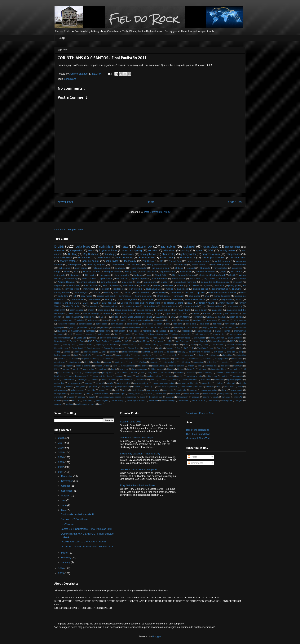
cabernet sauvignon (143, 355)
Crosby (73, 341)
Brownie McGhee (91, 271)
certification (214, 355)
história (170, 369)
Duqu (82, 341)
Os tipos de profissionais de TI (77, 514)
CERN (86, 303)
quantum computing (140, 313)
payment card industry (188, 383)
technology (130, 261)
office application (189, 380)
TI (193, 348)
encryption (224, 362)
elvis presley (169, 254)
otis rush (174, 331)
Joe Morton (144, 341)
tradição (195, 397)
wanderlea (153, 400)
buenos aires (238, 258)
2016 (61, 448)
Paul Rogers (167, 345)
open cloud (206, 380)
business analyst (123, 355)
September (68, 491)
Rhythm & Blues (108, 250)
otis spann (195, 278)
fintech (191, 366)
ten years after (80, 338)
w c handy (240, 278)
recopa (157, 313)
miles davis (73, 313)
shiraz (224, 390)
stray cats (225, 394)
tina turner (237, 289)
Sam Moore (184, 317)
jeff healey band (182, 310)
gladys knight (88, 369)
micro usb (169, 376)
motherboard (69, 380)
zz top (239, 299)
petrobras (219, 383)
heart (114, 369)
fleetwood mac (211, 366)
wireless (69, 404)
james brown (150, 282)
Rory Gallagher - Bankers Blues (137, 485)
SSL (173, 317)
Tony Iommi (198, 317)
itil (245, 369)
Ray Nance (203, 345)
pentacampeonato (203, 331)
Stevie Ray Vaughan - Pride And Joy (140, 454)
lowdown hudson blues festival (229, 373)
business (169, 285)
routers (102, 390)
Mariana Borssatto (219, 341)
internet (167, 327)
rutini (125, 390)
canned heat (216, 306)
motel (57, 380)
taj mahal (227, 299)
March (65, 553)
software (214, 299)
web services (232, 313)
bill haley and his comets (199, 352)
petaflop (108, 299)
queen (79, 334)
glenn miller (82, 327)
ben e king (159, 352)
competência (109, 359)
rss (110, 390)
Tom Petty (222, 348)
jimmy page (89, 289)
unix (122, 338)
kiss (143, 373)
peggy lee (207, 383)
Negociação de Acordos (106, 345)
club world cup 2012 (195, 292)
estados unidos (102, 366)
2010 (61, 568)
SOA (211, 250)
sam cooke (168, 390)
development (147, 324)
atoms (105, 320)
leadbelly (165, 282)
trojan (218, 313)
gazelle (76, 369)
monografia (238, 376)
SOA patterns (161, 317)
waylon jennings (168, 400)
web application (198, 400)
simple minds (237, 390)
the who (207, 313)
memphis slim (179, 278)
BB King (73, 254)
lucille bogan (201, 310)
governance (125, 296)
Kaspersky (76, 250)
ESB (96, 303)
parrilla (110, 383)
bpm (204, 306)
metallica (140, 376)
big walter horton (130, 306)
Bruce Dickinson (235, 338)
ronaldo (92, 390)
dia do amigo (75, 362)
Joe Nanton (158, 341)
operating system (235, 380)
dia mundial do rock (206, 271)
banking (124, 320)
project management (127, 299)
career (180, 285)
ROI (185, 345)
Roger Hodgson (61, 348)
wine (76, 271)
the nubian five (155, 397)
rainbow (137, 387)
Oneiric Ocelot (127, 345)
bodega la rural (190, 306)
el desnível (211, 362)
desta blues (237, 359)
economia (154, 362)
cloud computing (133, 250)
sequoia (194, 390)
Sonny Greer (149, 348)
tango (57, 271)
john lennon (195, 296)
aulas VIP (114, 352)
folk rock (217, 324)
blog (241, 352)
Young (57, 352)
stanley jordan (134, 394)
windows (58, 404)
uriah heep (87, 400)
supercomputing (220, 289)
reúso (240, 387)
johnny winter (189, 254)
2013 (61, 462)
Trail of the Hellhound (198, 430)
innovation (179, 296)
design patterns (222, 359)
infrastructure (163, 296)
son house (120, 268)
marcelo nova (104, 331)
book (76, 355)
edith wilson (185, 362)
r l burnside (204, 268)
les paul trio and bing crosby (215, 282)
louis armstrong (124, 258)
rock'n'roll (189, 247)
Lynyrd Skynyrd (200, 341)
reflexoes (210, 387)
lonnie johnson (148, 254)
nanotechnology (91, 313)
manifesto (90, 331)
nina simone (94, 299)
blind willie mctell (109, 282)
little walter (90, 275)
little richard (75, 275)
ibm (138, 282)
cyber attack (106, 278)
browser (98, 355)
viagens (58, 285)
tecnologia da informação (110, 397)
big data (170, 352)
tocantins (170, 397)
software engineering (182, 334)
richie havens (104, 334)
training (206, 397)
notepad (164, 380)
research (90, 334)
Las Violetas (67, 524)
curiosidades (102, 324)
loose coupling (206, 373)
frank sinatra (230, 324)
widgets (239, 400)
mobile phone (212, 376)
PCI (138, 345)
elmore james (74, 264)
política (69, 387)
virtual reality (117, 400)
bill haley (181, 352)
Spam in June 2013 (131, 422)
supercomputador (62, 338)
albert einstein (236, 317)
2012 (61, 467)
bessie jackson (111, 306)
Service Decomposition (114, 348)
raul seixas (168, 247)
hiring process (157, 369)
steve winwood (210, 394)
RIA (178, 345)
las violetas (166, 373)
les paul (191, 268)
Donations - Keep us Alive (69, 230)
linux (207, 296)
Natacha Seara (85, 345)
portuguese (81, 387)
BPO (172, 338)
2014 (61, 457)
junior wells (60, 275)
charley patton (68, 261)
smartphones (60, 394)
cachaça (159, 355)
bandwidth (146, 352)
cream (91, 310)
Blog (62, 38)
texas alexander (139, 268)
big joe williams (168, 271)
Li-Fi (169, 341)
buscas (109, 355)
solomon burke (202, 334)
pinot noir (231, 383)
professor (93, 387)
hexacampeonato (140, 369)
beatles (157, 285)
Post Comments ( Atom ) (158, 212)
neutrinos (108, 313)
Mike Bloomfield (73, 306)
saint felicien (137, 390)
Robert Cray (175, 261)
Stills (161, 348)
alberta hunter (130, 285)
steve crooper (236, 334)
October (66, 486)
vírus (130, 338)
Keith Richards (91, 285)
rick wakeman (61, 390)
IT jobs (115, 317)
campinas (225, 320)
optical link (59, 383)
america (77, 352)
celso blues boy (234, 306)
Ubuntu (128, 292)
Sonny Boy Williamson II (159, 264)
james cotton (163, 310)
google (93, 327)
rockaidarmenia (77, 390)
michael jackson (154, 376)
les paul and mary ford (185, 282)
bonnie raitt (175, 292)
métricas (95, 380)
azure (114, 320)
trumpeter (226, 397)
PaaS (107, 292)
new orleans (141, 380)
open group (161, 331)
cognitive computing (90, 359)
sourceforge (119, 394)
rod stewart (163, 299)
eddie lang (63, 296)
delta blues (83, 247)
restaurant (230, 387)
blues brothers (89, 278)
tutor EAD (238, 397)
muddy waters (227, 250)
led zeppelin (227, 327)
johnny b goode (92, 373)
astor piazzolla (148, 271)
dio (167, 324)
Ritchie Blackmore (235, 345)
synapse (70, 397)
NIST (232, 341)
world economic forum (86, 404)
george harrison (145, 310)
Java (134, 341)
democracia (194, 359)
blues (59, 246)
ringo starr (170, 313)
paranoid (99, 383)
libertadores (119, 289)
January (66, 562)
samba (196, 313)
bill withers (158, 320)
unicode (76, 400)
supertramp (238, 394)
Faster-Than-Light (73, 317)
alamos (67, 352)
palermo (88, 383)
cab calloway (211, 320)
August (65, 496)
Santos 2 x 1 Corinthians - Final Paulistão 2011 (86, 529)
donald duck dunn (124, 310)
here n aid (124, 369)
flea (199, 366)
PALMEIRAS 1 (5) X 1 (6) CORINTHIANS (83, 542)
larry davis (153, 373)
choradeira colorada (66, 324)
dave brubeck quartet (147, 359)
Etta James (85, 258)
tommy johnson (62, 292)
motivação (83, 380)
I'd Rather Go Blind (174, 303)
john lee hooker (91, 261)
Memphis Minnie (112, 271)
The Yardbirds (92, 306)
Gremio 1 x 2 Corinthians (74, 519)
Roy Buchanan (91, 254)
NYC (240, 341)
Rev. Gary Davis (111, 285)
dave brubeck (117, 324)
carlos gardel (172, 355)
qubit (70, 334)
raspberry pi (149, 387)
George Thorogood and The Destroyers (140, 303)
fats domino (143, 366)
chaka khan (227, 355)
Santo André (78, 348)
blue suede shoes (170, 306)
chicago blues (233, 247)
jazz (125, 247)
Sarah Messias (93, 348)
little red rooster (160, 278)
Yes (241, 348)
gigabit (70, 327)
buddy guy (111, 254)
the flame (138, 275)
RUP (193, 345)
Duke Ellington (81, 292)
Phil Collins (148, 261)
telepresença (131, 397)
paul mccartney (141, 383)
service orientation (209, 390)
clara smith (60, 310)
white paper (227, 400)
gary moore (86, 296)
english (69, 366)
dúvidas (142, 362)
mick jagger (134, 331)
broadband (197, 320)
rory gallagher (221, 268)
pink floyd (121, 313)
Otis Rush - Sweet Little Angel (136, 437)
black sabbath (150, 306)
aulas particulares (130, 352)
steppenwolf (161, 394)
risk (116, 334)
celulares (201, 355)
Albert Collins (162, 275)
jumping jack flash (210, 327)
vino (149, 275)
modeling (225, 376)
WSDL (233, 348)
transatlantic (225, 278)
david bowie (180, 359)
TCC (186, 348)
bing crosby (171, 320)
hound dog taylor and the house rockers (143, 327)
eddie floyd (191, 324)
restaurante (147, 299)
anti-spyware (93, 320)
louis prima (62, 331)
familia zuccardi (128, 366)
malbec (170, 289)
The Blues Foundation (198, 434)
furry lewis (127, 282)
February (67, 557)
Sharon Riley (134, 348)
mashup (119, 376)
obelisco (174, 380)
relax (219, 387)
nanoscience (77, 299)
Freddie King (90, 317)
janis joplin (234, 285)
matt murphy (120, 331)
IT (108, 317)
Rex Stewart (217, 345)
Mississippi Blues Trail (198, 438)
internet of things (219, 369)
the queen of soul (161, 268)
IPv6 (101, 317)
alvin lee (80, 320)
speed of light (219, 334)
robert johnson (187, 258)
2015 (61, 452)
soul (90, 250)
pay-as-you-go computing (163, 383)
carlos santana (239, 320)
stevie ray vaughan (96, 264)
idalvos (180, 369)
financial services (177, 366)
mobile (180, 376)
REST (117, 292)
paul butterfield (124, 383)
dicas (243, 292)
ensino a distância (84, 366)
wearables (184, 400)
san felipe (139, 334)
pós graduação (123, 387)
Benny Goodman (217, 338)
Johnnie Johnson (88, 282)
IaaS (190, 303)
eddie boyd (178, 324)
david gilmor (132, 324)
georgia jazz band (106, 296)
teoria (143, 397)
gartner (66, 369)
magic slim (217, 310)
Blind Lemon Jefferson (184, 275)
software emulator (102, 394)
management (77, 331)
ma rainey (105, 275)
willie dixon (169, 250)
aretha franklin (199, 264)
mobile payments (194, 376)
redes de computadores (191, 387)
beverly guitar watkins (140, 320)
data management (126, 359)
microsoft (238, 282)
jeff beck (179, 268)
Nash (57, 345)
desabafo (207, 359)
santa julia (182, 390)
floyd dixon (205, 324)
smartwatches (76, 394)
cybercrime (64, 268)
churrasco (73, 359)
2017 (61, 443)
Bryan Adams (60, 341)
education (199, 362)
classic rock (145, 247)
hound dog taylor (144, 296)
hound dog (117, 327)
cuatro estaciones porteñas (223, 292)
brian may (185, 320)
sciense (177, 299)
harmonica (219, 285)
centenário (241, 264)
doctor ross (120, 362)
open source (81, 268)
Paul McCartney (151, 345)
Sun (179, 348)
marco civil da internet (103, 376)
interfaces (203, 369)
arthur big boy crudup (198, 261)
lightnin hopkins (140, 278)
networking (148, 331)
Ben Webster (200, 338)
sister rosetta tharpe (195, 299)
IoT (126, 341)
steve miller (175, 394)
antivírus (145, 285)
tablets (92, 397)
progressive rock (211, 254)
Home (151, 202)
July (64, 500)
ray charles (210, 278)
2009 (61, 573)
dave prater (166, 359)
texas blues (210, 247)
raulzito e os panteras (168, 387)
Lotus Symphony (182, 341)
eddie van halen (169, 362)
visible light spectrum (136, 400)
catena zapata (187, 355)
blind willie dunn (143, 292)
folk (75, 296)
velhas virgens (102, 400)
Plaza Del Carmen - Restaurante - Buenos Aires (87, 547)
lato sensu (179, 373)
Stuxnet (170, 348)
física (57, 369)
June (64, 505)
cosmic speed (77, 310)
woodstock (128, 254)
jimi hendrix (236, 271)
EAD (90, 341)
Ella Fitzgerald (109, 303)
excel (115, 366)
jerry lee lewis (72, 289)
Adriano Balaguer (66, 282)
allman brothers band (64, 320)
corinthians (70, 79)
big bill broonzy (222, 261)
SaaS (232, 275)
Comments (195, 463)
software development (158, 334)
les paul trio (122, 278)
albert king (181, 264)
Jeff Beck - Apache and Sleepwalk (139, 469)
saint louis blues (63, 258)
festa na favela (159, 366)
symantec (59, 397)
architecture (103, 258)
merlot (129, 376)
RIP (161, 261)
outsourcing (187, 331)
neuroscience (126, 380)
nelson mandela (109, 380)
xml (101, 404)
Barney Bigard (184, 338)
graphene (104, 327)
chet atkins (241, 355)
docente (108, 362)
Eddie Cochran (103, 341)
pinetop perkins (200, 289)
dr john (206, 285)
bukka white (185, 271)
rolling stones (233, 254)
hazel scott (103, 369)
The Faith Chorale (205, 348)
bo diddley (161, 292)
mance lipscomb (222, 296)
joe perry (77, 373)
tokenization (183, 397)
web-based (214, 400)
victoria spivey (73, 285)
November (67, 481)
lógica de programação (79, 376)
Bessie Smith (146, 258)
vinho (67, 271)
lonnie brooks (135, 289)
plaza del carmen (223, 331)
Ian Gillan (117, 341)
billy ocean (219, 352)
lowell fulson (60, 376)
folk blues (225, 366)
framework (238, 366)
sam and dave (153, 390)
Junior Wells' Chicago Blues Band (137, 317)
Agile (155, 338)
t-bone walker (117, 264)
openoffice (219, 380)
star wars (148, 394)
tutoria (57, 400)
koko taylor (112, 261)
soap (88, 394)
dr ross (132, 362)
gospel (223, 271)
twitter (66, 400)
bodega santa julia (62, 355)
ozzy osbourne (74, 383)
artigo (104, 352)
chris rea (61, 359)
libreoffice (191, 373)
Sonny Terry (131, 271)
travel (215, 397)
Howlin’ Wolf (167, 258)
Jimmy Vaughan (226, 303)
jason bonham (64, 373)
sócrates (82, 397)
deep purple (104, 310)
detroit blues (60, 362)
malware (59, 250)
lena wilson (241, 327)
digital (87, 362)
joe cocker (104, 289)
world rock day (143, 338)
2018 (61, 438)
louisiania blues (154, 289)
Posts (192, 457)
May (64, 510)
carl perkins (193, 285)
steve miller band (192, 394)
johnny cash (108, 373)
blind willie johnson (221, 264)
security (152, 250)
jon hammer (122, 373)
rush (117, 390)
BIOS (163, 338)
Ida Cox (96, 292)
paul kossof (183, 289)
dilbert (160, 324)
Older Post (235, 202)
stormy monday (121, 275)
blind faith (231, 352)
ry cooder (126, 334)
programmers (107, 387)
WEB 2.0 (210, 317)
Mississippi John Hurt (213, 258)
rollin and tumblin (101, 268)
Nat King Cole (69, 345)
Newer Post (65, 202)
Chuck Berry (135, 264)
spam (199, 250)
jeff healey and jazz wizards (186, 327)
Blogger (157, 636)
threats (93, 338)
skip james (237, 268)
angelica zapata (91, 352)
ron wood (184, 313)
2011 (61, 472)
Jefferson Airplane (205, 303)
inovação (191, 369)
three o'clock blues (108, 338)
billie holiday (71, 278)
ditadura (97, 362)
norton (153, 380)
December (67, 476)
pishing (185, 250)
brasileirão (87, 355)
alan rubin (222, 317)
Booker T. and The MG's (66, 303)
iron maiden (235, 369)
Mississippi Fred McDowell (212, 275)
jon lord (134, 373)
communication (86, 324)
